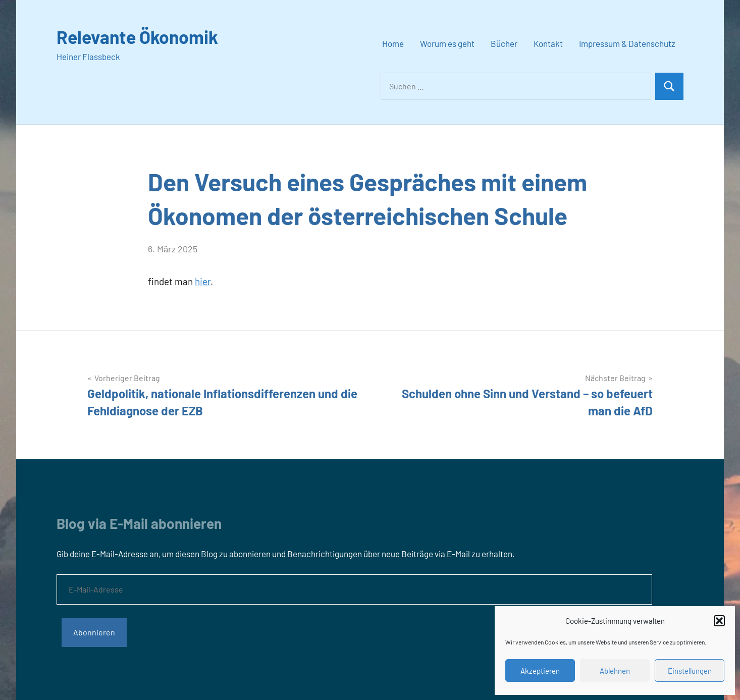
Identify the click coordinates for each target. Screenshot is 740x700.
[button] (719, 621)
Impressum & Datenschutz (627, 43)
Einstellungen (690, 671)
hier (203, 281)
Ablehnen (615, 671)
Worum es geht (447, 43)
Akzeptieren (540, 671)
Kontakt (548, 43)
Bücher (504, 43)
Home (393, 43)
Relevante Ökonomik (139, 37)
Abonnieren (94, 632)
